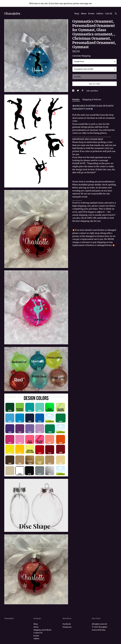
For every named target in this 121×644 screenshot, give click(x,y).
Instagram (67, 627)
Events (91, 14)
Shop (77, 14)
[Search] (116, 14)
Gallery (100, 14)
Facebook (67, 624)
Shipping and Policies (42, 630)
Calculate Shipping (81, 56)
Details (76, 99)
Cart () (109, 14)
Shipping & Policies (92, 99)
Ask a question (92, 91)
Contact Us (38, 633)
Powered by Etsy (99, 630)
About (84, 14)
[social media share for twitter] (78, 91)
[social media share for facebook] (73, 91)
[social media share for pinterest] (83, 91)
